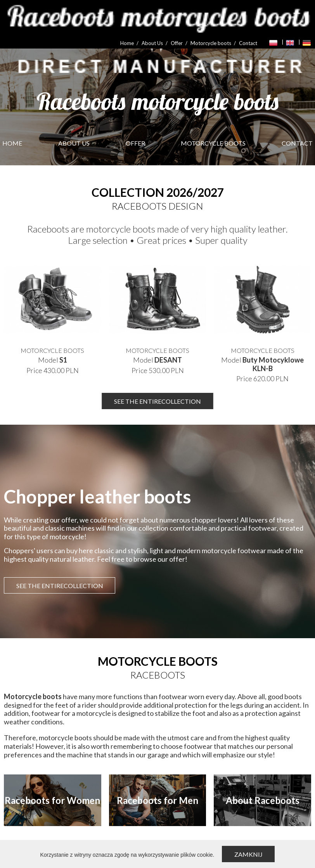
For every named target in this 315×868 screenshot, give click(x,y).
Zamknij (248, 854)
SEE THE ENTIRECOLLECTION (157, 401)
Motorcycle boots (211, 43)
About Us (152, 43)
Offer (177, 43)
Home (127, 43)
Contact (248, 43)
